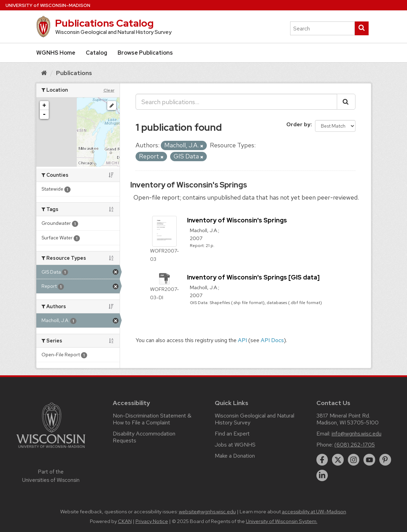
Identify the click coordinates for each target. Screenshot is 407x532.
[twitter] (338, 460)
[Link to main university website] (51, 449)
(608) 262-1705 (355, 445)
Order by (298, 124)
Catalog (96, 53)
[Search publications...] (236, 102)
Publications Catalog (104, 23)
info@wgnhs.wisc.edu (357, 434)
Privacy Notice (152, 521)
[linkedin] (322, 476)
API (242, 340)
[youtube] (369, 460)
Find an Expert (232, 434)
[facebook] (322, 460)
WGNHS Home (56, 53)
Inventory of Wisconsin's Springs (189, 185)
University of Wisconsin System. (282, 521)
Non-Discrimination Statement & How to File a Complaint (152, 419)
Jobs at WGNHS (235, 445)
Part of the (51, 476)
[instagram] (354, 460)
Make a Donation (235, 456)
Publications (74, 73)
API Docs (272, 340)
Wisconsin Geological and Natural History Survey (255, 419)
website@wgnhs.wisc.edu (207, 512)
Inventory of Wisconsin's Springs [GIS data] (253, 277)
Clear (109, 90)
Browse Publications (145, 53)
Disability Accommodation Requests (144, 437)
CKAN (125, 521)
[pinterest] (385, 460)
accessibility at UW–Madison (314, 512)
